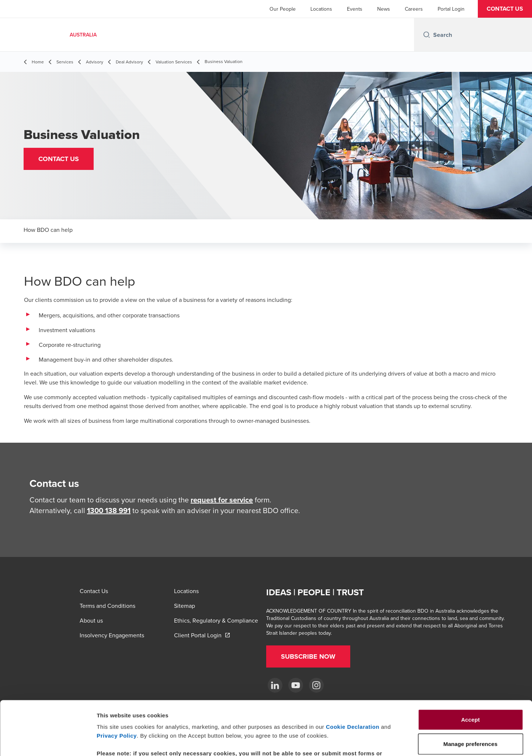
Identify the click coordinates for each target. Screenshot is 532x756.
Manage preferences (411, 741)
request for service (222, 500)
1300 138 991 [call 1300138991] (109, 510)
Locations (321, 9)
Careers (414, 9)
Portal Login (451, 9)
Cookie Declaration (353, 676)
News (384, 9)
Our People (283, 9)
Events (355, 9)
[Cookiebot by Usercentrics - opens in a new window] (48, 742)
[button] (505, 9)
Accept (471, 669)
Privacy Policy (117, 685)
